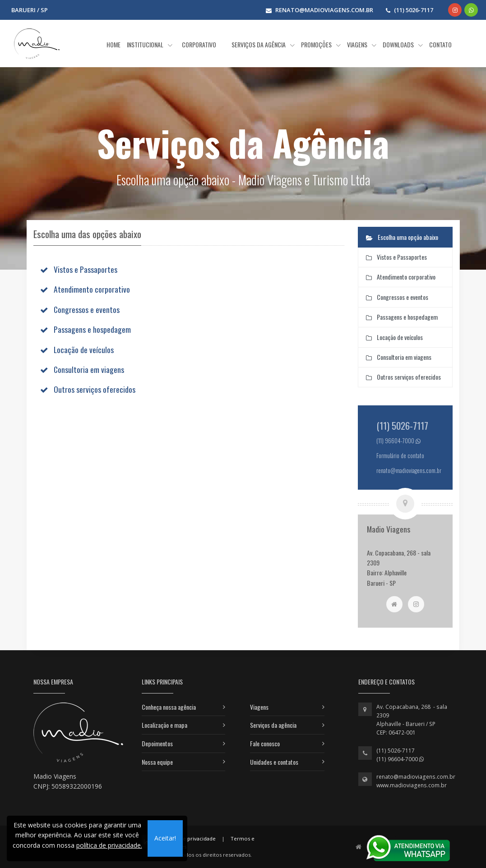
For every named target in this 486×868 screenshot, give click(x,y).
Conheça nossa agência (169, 707)
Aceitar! (165, 838)
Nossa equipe (157, 762)
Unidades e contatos (274, 762)
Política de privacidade (188, 838)
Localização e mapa (164, 725)
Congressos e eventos (87, 309)
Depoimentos (157, 743)
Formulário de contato (400, 456)
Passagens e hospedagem (92, 329)
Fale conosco (265, 743)
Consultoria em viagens (89, 369)
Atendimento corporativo (92, 289)
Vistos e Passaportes (86, 269)
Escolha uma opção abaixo (402, 237)
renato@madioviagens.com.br (416, 777)
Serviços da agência (273, 725)
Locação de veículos (84, 349)
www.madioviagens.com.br (412, 785)
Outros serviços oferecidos (95, 389)
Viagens (259, 707)
